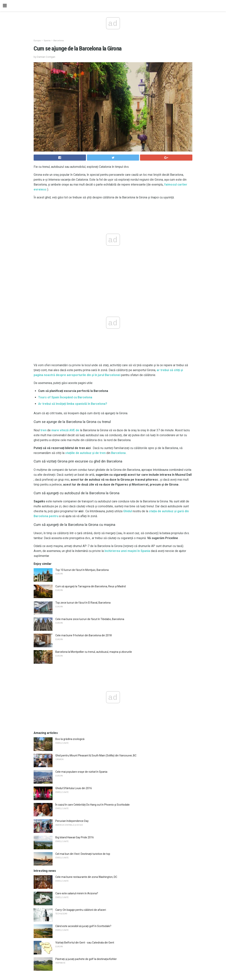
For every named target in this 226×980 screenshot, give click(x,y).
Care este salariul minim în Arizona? (77, 893)
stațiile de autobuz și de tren (85, 453)
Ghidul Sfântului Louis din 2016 (74, 788)
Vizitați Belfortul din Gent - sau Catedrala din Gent (85, 943)
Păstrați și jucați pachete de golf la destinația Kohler (86, 959)
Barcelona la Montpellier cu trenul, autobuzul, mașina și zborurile (94, 652)
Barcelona (59, 41)
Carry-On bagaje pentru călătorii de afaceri (81, 910)
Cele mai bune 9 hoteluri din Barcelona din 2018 (84, 635)
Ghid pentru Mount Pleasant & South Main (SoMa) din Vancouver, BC (96, 755)
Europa (37, 41)
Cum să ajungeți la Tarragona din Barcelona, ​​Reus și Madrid (91, 586)
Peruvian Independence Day (72, 821)
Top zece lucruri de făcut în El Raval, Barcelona (83, 603)
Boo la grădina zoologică (70, 739)
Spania (47, 41)
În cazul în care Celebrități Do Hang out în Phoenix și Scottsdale (92, 805)
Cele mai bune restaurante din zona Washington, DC (86, 877)
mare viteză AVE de (65, 430)
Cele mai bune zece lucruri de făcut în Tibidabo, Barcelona (90, 619)
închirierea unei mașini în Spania (127, 551)
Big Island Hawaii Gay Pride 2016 (75, 837)
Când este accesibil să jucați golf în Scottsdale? (83, 926)
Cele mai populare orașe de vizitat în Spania (81, 772)
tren (43, 430)
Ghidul (128, 511)
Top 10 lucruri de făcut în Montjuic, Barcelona (82, 570)
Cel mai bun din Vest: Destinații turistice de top (83, 854)
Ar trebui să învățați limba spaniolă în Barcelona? (73, 404)
